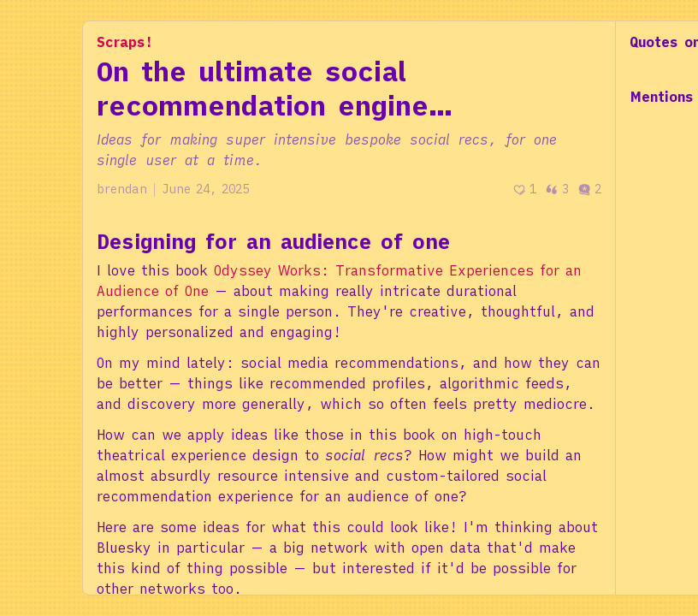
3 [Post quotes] (557, 189)
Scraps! (125, 42)
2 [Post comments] (589, 189)
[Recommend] (524, 190)
